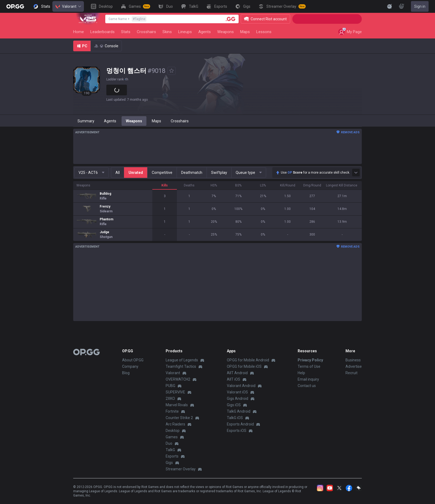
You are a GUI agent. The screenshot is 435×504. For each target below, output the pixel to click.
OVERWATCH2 (178, 379)
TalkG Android (239, 411)
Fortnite (172, 411)
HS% (214, 185)
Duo (169, 443)
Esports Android (240, 424)
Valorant (68, 6)
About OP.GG (133, 360)
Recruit (352, 373)
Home (79, 32)
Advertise (354, 366)
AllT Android (237, 373)
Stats (126, 32)
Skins (167, 32)
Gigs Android (238, 398)
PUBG (170, 386)
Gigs (169, 463)
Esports (172, 456)
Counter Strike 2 (179, 418)
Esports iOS (237, 431)
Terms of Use (309, 366)
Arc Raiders (175, 424)
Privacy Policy (310, 360)
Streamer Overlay (181, 469)
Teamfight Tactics (181, 366)
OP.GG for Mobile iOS (244, 366)
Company (130, 366)
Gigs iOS (234, 405)
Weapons (226, 32)
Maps (245, 32)
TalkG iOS (235, 418)
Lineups (185, 32)
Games (172, 437)
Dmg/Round (312, 185)
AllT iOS (234, 379)
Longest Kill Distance (342, 185)
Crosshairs (146, 32)
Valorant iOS (237, 392)
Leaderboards (102, 32)
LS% (263, 185)
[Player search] (231, 19)
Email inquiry (308, 379)
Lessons (264, 32)
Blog (126, 373)
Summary (86, 121)
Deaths (189, 185)
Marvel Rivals (177, 405)
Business (353, 360)
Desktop (173, 431)
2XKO (170, 398)
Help (301, 373)
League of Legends (182, 360)
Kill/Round (288, 185)
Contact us (307, 386)
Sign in (420, 6)
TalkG (170, 450)
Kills (165, 185)
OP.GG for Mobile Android (248, 360)
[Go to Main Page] (15, 6)
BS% (238, 185)
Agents (205, 32)
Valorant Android (241, 386)
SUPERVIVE (175, 392)
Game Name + (127, 19)
